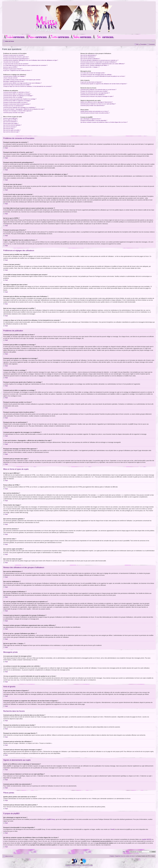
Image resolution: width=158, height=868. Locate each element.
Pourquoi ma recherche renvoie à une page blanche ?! (95, 93)
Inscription (144, 44)
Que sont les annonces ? (10, 127)
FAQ (137, 44)
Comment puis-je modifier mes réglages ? (14, 76)
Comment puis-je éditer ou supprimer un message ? (17, 94)
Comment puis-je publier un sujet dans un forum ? (17, 92)
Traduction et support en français (73, 866)
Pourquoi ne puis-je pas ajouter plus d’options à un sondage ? (20, 99)
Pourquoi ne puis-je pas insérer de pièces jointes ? (17, 104)
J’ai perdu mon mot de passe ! (11, 62)
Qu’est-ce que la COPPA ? (10, 67)
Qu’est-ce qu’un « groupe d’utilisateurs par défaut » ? (95, 65)
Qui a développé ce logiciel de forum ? (91, 119)
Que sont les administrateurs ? (89, 55)
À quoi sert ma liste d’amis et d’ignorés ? (91, 82)
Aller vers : (126, 852)
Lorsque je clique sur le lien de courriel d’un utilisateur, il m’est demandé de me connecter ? (28, 86)
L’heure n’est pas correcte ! (11, 78)
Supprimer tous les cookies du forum (125, 856)
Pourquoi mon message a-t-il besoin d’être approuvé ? (18, 111)
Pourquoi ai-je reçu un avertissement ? (14, 106)
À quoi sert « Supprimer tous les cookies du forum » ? (18, 70)
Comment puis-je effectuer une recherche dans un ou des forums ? (98, 90)
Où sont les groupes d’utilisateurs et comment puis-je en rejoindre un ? (99, 60)
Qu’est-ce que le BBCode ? (11, 118)
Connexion (152, 44)
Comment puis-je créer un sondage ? (13, 97)
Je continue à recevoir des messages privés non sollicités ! (96, 75)
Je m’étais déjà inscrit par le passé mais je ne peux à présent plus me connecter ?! (25, 65)
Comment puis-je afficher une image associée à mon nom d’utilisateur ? (22, 83)
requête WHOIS (146, 839)
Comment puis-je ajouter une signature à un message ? (18, 96)
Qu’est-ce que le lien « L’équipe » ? (90, 67)
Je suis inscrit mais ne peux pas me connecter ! (16, 64)
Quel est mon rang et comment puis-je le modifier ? (17, 85)
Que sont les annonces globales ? (12, 125)
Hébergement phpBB (88, 866)
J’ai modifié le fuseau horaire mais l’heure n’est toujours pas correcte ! (22, 80)
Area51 (113, 829)
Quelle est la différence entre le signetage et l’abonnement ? (97, 102)
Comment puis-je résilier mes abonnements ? (93, 105)
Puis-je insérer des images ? (11, 123)
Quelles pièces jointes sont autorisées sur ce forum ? (95, 111)
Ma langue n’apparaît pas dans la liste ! (14, 81)
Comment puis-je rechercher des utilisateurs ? (93, 95)
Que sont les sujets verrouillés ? (12, 130)
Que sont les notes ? (9, 128)
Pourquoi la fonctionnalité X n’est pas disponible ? (94, 120)
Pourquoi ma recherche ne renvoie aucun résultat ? (94, 91)
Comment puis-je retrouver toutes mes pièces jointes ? (95, 113)
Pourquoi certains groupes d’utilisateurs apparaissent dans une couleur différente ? (103, 64)
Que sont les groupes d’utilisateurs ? (90, 59)
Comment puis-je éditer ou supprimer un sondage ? (17, 101)
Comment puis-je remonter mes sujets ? (14, 113)
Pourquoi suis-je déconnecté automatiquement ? (16, 59)
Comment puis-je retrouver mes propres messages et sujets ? (97, 96)
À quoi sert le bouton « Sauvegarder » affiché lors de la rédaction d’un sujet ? (24, 109)
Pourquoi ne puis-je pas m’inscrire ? (13, 69)
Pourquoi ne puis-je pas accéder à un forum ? (16, 102)
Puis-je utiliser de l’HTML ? (10, 120)
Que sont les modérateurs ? (88, 57)
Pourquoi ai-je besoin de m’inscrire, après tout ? (16, 57)
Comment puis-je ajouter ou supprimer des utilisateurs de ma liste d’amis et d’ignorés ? (104, 84)
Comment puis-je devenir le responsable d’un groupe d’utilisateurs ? (99, 62)
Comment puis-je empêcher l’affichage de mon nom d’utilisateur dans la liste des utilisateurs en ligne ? (31, 60)
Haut (6, 148)
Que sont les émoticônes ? (10, 122)
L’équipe (112, 856)
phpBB (74, 864)
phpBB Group (51, 819)
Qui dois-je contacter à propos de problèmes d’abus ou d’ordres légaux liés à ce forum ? (104, 122)
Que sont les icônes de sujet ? (11, 132)
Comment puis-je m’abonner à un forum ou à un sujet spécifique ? (98, 104)
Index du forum (9, 41)
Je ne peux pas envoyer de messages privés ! (93, 73)
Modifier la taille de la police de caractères (153, 41)
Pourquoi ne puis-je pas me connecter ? (14, 55)
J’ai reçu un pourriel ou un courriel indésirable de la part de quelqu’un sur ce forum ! (103, 76)
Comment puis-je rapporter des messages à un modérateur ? (20, 107)
